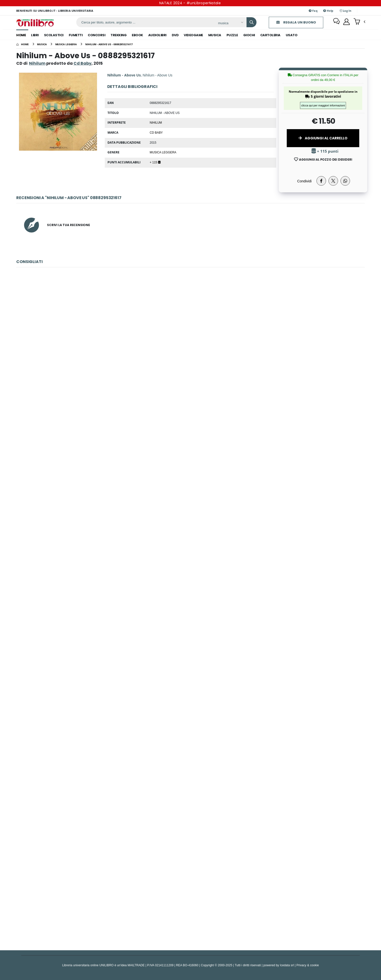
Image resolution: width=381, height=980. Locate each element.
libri (35, 35)
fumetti (76, 35)
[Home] (22, 44)
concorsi (96, 35)
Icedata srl (287, 965)
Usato (292, 35)
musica (215, 35)
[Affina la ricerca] (228, 23)
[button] (359, 22)
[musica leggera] (66, 44)
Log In (345, 11)
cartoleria (270, 35)
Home (21, 35)
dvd (175, 35)
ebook (137, 35)
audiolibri (157, 35)
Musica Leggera (163, 152)
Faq (313, 11)
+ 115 (155, 162)
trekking (118, 35)
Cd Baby (156, 132)
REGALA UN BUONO (293, 22)
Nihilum (37, 63)
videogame (193, 35)
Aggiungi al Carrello (323, 138)
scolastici (54, 35)
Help (328, 11)
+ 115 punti (325, 151)
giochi (249, 35)
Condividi (304, 181)
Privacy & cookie (308, 965)
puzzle (232, 35)
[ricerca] (144, 22)
